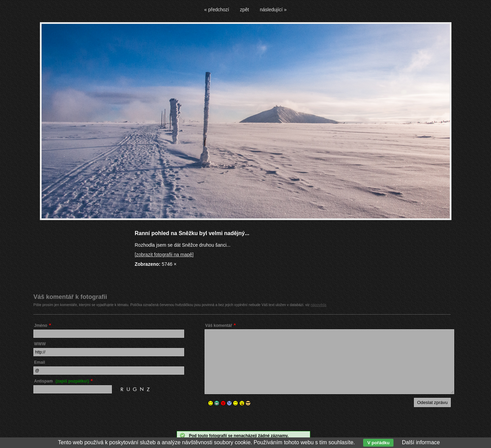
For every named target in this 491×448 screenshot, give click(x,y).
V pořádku (378, 443)
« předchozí (217, 10)
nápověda (318, 305)
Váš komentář (219, 326)
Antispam (62, 381)
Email (40, 362)
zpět (244, 10)
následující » (273, 10)
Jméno (41, 326)
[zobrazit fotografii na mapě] (164, 255)
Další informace (421, 442)
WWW (40, 344)
